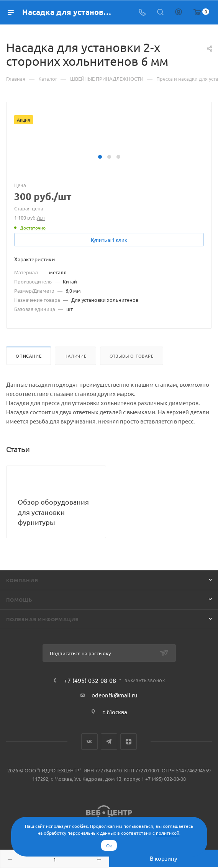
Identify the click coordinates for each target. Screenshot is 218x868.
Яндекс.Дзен (129, 742)
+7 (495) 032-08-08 (90, 680)
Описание (29, 356)
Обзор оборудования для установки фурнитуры (53, 512)
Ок (109, 845)
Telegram (109, 742)
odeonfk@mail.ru (115, 695)
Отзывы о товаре (132, 356)
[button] (100, 157)
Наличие (75, 356)
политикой (168, 833)
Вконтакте (89, 742)
